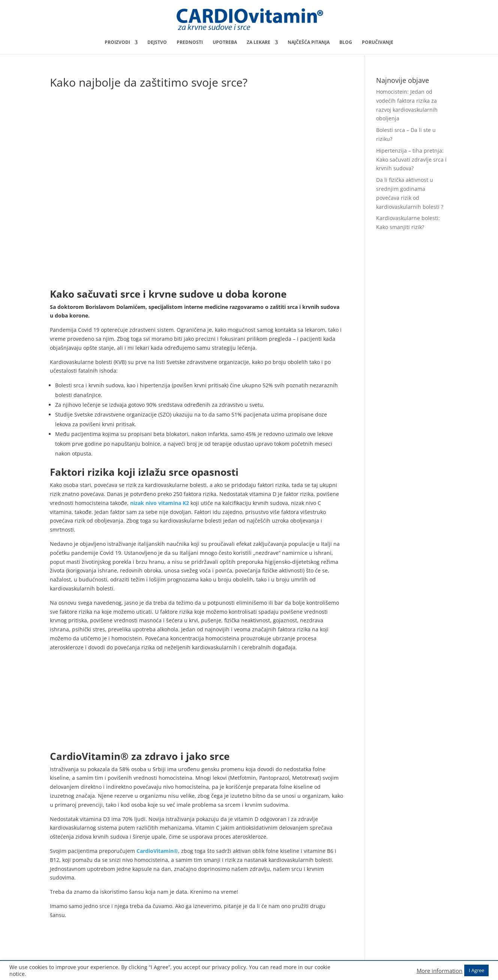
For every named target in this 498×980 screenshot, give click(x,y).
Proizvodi (117, 43)
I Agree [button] (476, 970)
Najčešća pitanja (309, 43)
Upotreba (225, 43)
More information (439, 971)
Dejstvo (157, 43)
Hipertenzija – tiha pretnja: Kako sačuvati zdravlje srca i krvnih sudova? (411, 160)
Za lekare (259, 43)
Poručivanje (378, 43)
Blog (346, 43)
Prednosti (190, 43)
